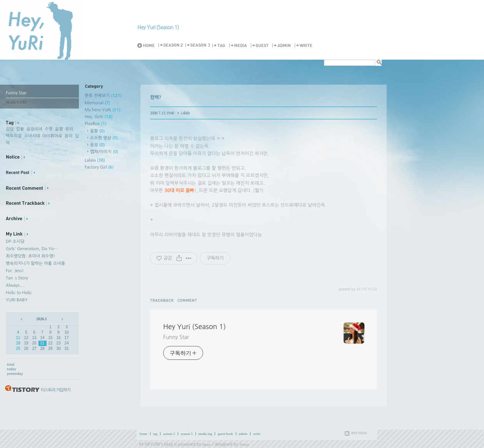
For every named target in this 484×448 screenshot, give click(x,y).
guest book (225, 434)
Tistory (244, 445)
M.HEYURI (149, 444)
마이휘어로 (52, 136)
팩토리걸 (14, 136)
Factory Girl (99, 167)
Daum (207, 445)
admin (243, 434)
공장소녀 (34, 129)
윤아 (69, 136)
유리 (69, 129)
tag (155, 434)
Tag (220, 46)
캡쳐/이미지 (104, 152)
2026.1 (42, 319)
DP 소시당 (15, 242)
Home (148, 46)
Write (305, 46)
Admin (283, 46)
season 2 (169, 434)
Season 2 (171, 46)
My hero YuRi (103, 110)
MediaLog (239, 46)
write (257, 434)
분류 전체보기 (103, 96)
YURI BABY (17, 300)
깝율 (20, 129)
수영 (49, 129)
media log (205, 434)
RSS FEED (359, 433)
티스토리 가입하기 (56, 390)
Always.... (15, 285)
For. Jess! (15, 271)
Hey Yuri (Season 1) (158, 27)
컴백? (156, 97)
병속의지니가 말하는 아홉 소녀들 (35, 263)
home (144, 434)
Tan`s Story (17, 278)
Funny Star (176, 337)
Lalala (95, 160)
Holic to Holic (19, 293)
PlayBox (96, 124)
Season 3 (198, 46)
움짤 (59, 129)
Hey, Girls (99, 117)
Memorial (97, 103)
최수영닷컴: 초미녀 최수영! (30, 256)
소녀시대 (32, 136)
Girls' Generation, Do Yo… (32, 249)
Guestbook (261, 46)
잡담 (10, 129)
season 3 (187, 434)
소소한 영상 (104, 138)
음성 (97, 145)
